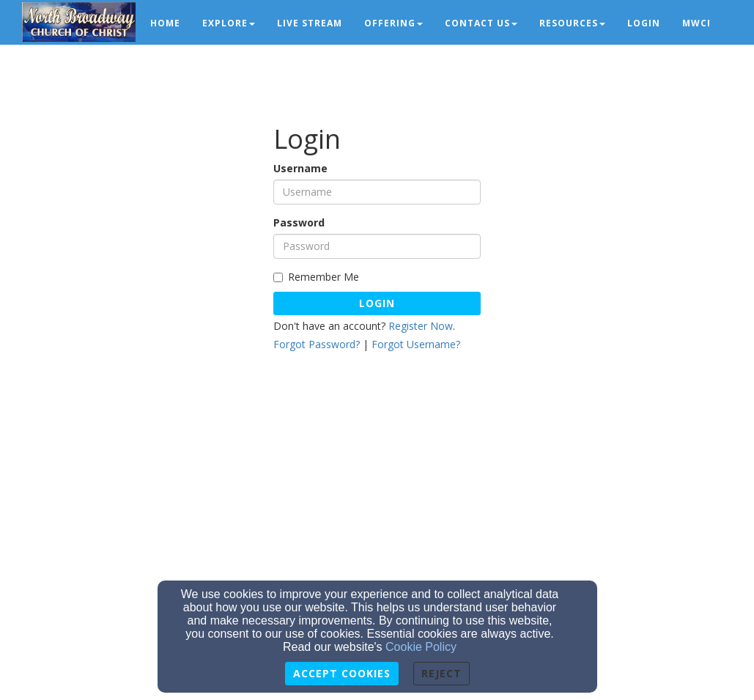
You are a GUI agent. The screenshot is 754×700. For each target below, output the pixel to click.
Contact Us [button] (481, 23)
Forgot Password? (317, 344)
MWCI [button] (696, 23)
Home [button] (165, 23)
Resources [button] (572, 23)
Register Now (421, 326)
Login (377, 303)
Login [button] (644, 23)
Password (299, 222)
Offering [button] (393, 23)
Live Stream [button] (310, 23)
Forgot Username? (416, 344)
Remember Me (316, 277)
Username (300, 168)
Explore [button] (229, 23)
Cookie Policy (421, 647)
